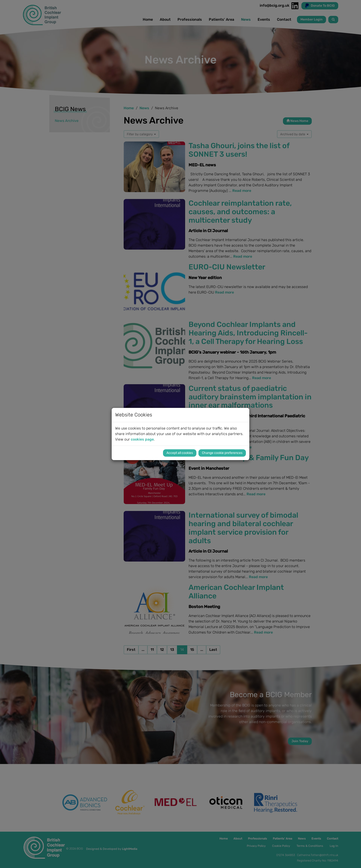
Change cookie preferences (222, 453)
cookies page (142, 439)
